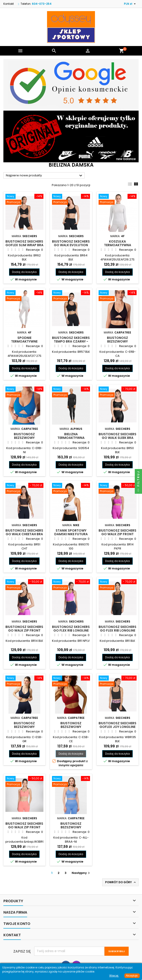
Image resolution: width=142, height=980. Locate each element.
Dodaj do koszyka (24, 272)
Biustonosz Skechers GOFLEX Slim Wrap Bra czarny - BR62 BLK (24, 245)
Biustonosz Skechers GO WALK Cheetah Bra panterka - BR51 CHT (24, 534)
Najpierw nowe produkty (45, 176)
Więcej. (114, 976)
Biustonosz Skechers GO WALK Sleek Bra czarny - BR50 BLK (117, 438)
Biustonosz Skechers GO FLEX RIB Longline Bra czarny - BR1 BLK (117, 630)
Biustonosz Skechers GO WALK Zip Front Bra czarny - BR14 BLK (24, 630)
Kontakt (9, 4)
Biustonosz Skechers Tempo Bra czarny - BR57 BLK (71, 341)
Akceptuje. (132, 976)
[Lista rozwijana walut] (130, 4)
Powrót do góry (121, 882)
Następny (81, 873)
